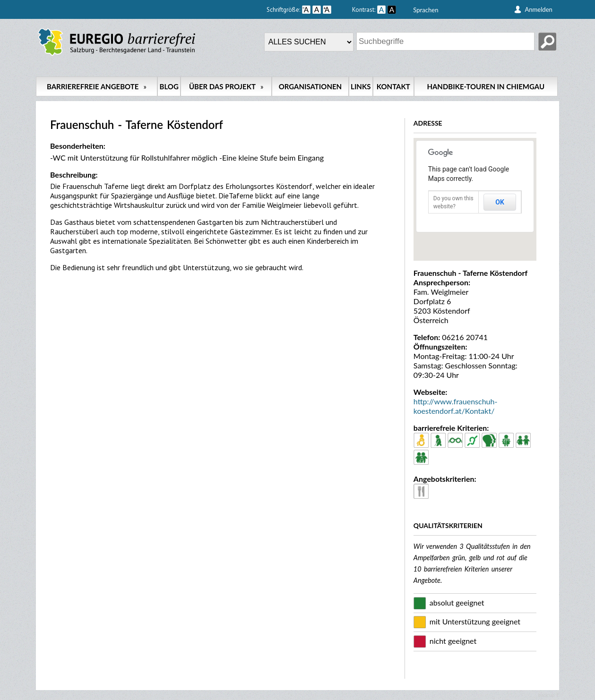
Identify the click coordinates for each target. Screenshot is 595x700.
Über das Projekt (226, 86)
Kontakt (393, 86)
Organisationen (310, 86)
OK (500, 202)
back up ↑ (549, 695)
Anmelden (539, 9)
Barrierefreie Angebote (97, 86)
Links (361, 86)
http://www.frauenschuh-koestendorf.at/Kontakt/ (456, 406)
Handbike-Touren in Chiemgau (486, 86)
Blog (169, 86)
